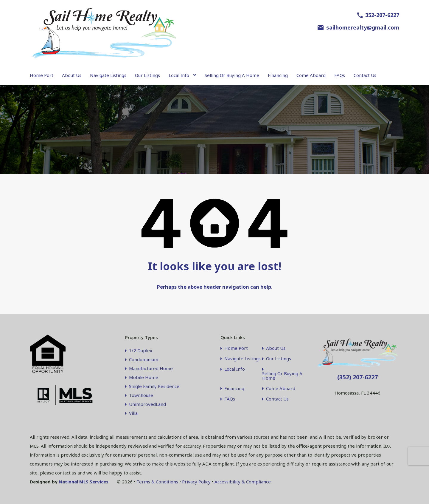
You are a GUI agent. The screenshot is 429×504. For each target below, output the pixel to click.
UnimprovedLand (147, 404)
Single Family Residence (154, 386)
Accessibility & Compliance (243, 482)
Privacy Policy (196, 482)
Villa (133, 413)
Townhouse (141, 395)
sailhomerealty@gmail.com (363, 27)
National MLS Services (84, 482)
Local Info (179, 75)
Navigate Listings (108, 75)
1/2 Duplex (141, 350)
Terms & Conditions (157, 482)
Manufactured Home (151, 368)
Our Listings (147, 75)
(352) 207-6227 (357, 377)
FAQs (340, 75)
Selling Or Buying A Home (232, 75)
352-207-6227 (382, 15)
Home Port (42, 75)
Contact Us (365, 75)
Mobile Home (144, 377)
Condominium (144, 359)
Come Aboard (311, 75)
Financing (278, 75)
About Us (72, 75)
